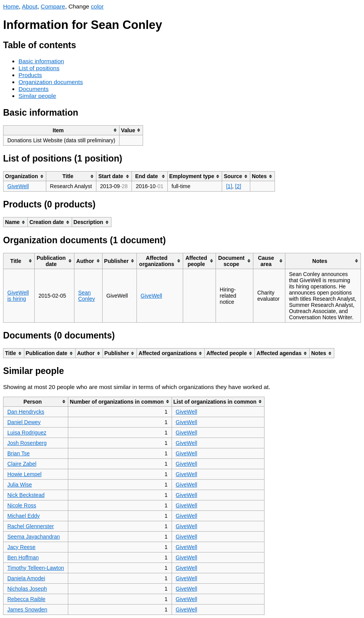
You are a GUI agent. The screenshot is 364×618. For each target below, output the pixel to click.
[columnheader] (62, 130)
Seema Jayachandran (34, 537)
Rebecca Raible (26, 599)
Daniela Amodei (26, 578)
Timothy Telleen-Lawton (36, 568)
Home (11, 6)
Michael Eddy (24, 516)
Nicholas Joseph (27, 589)
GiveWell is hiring (18, 296)
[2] (238, 186)
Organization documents (51, 82)
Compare (53, 6)
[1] (229, 186)
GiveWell (18, 186)
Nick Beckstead (26, 495)
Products (30, 75)
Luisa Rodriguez (27, 433)
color (97, 6)
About (30, 6)
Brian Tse (19, 453)
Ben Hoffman (23, 557)
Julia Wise (20, 485)
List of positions (39, 68)
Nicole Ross (22, 505)
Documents (34, 89)
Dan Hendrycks (26, 412)
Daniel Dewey (24, 422)
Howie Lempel (24, 474)
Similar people (37, 96)
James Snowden (27, 610)
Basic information (41, 61)
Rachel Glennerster (31, 526)
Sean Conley (87, 296)
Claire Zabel (22, 464)
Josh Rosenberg (27, 443)
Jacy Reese (21, 547)
